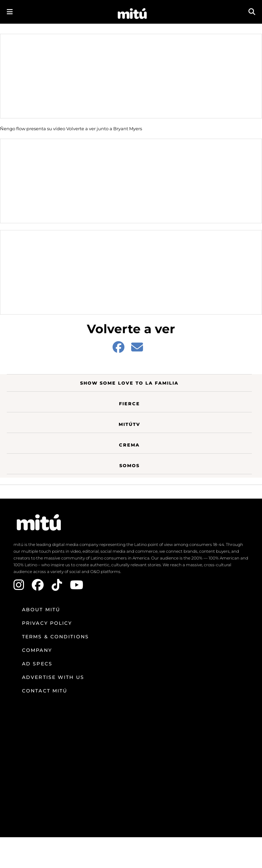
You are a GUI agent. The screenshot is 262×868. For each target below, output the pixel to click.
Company (37, 650)
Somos (129, 465)
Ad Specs (37, 664)
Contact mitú (45, 691)
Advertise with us (53, 677)
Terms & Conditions (55, 637)
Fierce (129, 404)
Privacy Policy (47, 623)
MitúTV (129, 424)
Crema (129, 445)
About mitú (41, 610)
